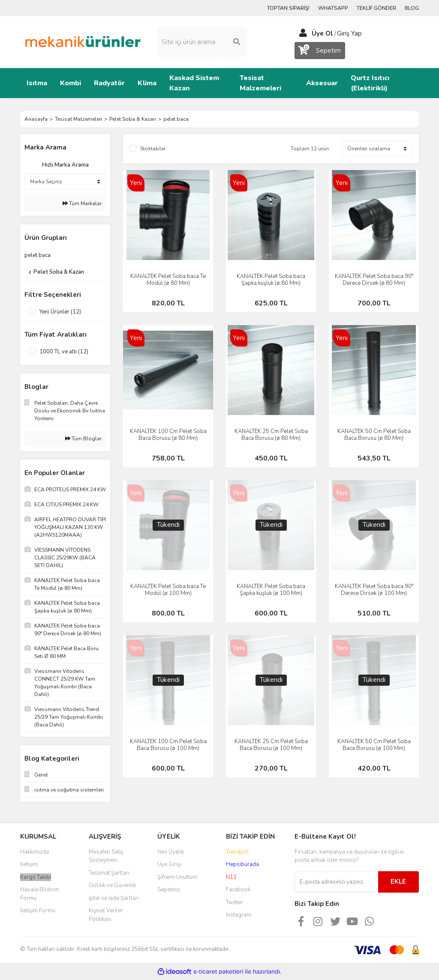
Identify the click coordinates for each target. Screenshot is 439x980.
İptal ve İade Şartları (114, 898)
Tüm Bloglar (83, 439)
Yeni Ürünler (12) (60, 312)
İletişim (29, 864)
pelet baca (176, 119)
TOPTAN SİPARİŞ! (288, 8)
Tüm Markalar (82, 203)
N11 (231, 877)
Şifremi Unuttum (177, 877)
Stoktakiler (153, 149)
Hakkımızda (35, 852)
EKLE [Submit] (398, 881)
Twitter (235, 902)
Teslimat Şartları (109, 873)
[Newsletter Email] (336, 882)
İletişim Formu (38, 911)
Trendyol (237, 852)
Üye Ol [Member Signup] (322, 33)
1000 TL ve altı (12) (64, 352)
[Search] (202, 42)
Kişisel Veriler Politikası (106, 915)
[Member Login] (303, 33)
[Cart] (320, 51)
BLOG (412, 8)
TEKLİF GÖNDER (376, 8)
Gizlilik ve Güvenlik (112, 885)
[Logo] (82, 42)
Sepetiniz (169, 890)
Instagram (239, 915)
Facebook (238, 890)
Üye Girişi (169, 864)
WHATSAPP (333, 8)
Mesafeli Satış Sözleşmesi (106, 856)
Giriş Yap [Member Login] (349, 33)
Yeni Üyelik (171, 852)
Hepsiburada (242, 864)
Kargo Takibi (36, 877)
